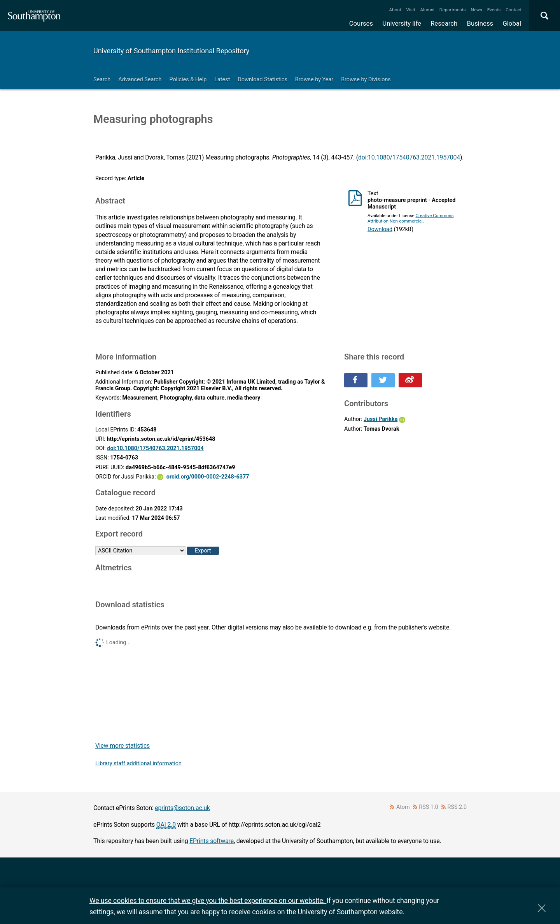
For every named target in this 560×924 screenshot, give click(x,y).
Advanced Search (140, 80)
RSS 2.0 (457, 807)
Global (512, 23)
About (395, 10)
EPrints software (212, 841)
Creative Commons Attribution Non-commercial (410, 218)
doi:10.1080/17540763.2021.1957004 (409, 157)
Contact (514, 10)
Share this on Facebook (356, 380)
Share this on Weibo (410, 380)
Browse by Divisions (366, 80)
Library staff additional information (138, 764)
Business (480, 23)
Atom (403, 807)
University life (402, 23)
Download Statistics (262, 80)
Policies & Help (188, 80)
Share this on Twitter (383, 380)
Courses (361, 23)
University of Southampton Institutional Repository (171, 51)
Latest (222, 80)
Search (102, 80)
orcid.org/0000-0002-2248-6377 (208, 477)
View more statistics (122, 746)
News (476, 10)
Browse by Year (314, 80)
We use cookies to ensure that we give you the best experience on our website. (208, 900)
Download (380, 229)
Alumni (427, 10)
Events (494, 10)
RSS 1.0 (429, 807)
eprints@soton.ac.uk (182, 808)
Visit (411, 10)
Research (444, 23)
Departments (453, 10)
